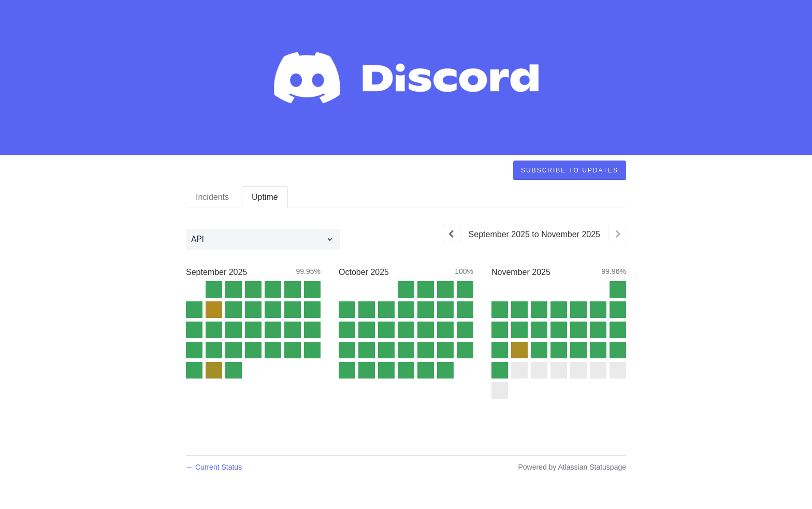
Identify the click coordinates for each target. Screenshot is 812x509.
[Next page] (617, 234)
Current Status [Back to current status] (214, 467)
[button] (570, 170)
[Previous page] (452, 234)
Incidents (212, 197)
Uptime (265, 197)
